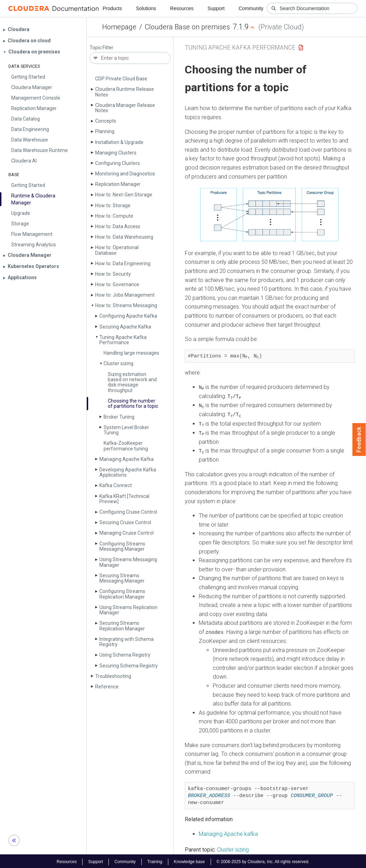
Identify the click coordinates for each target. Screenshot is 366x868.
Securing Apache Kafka (125, 327)
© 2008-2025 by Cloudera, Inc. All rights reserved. (263, 860)
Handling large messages (131, 353)
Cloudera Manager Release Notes (125, 108)
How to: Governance (117, 284)
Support (216, 8)
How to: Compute (114, 216)
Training (155, 860)
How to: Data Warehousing (124, 237)
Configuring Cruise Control (128, 512)
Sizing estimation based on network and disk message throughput (132, 382)
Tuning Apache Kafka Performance (123, 340)
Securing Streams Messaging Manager (122, 578)
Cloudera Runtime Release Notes (125, 92)
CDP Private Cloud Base (121, 79)
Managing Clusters (116, 153)
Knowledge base (189, 860)
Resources (182, 8)
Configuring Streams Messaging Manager (122, 546)
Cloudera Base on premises (187, 27)
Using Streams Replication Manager (128, 610)
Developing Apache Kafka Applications (128, 472)
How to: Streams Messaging (126, 305)
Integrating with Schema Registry (126, 642)
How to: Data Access (118, 226)
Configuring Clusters (118, 163)
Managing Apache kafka (228, 833)
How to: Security (113, 274)
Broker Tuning (119, 417)
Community (251, 8)
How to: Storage (113, 205)
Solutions (146, 8)
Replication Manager (118, 184)
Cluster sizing (118, 363)
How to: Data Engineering (123, 263)
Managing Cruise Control (126, 533)
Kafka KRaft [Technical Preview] (124, 499)
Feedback (359, 440)
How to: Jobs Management (125, 295)
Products (112, 8)
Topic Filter (101, 48)
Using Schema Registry (125, 655)
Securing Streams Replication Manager (122, 626)
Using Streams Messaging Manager (128, 562)
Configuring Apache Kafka (128, 316)
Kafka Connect (116, 485)
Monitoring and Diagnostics (125, 174)
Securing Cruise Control (125, 522)
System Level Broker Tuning (126, 430)
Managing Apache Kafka (126, 459)
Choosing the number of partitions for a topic (133, 403)
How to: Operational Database (117, 250)
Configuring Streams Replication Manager (122, 594)
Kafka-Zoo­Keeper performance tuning (126, 446)
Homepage (119, 27)
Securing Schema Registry (129, 666)
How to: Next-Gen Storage (124, 195)
